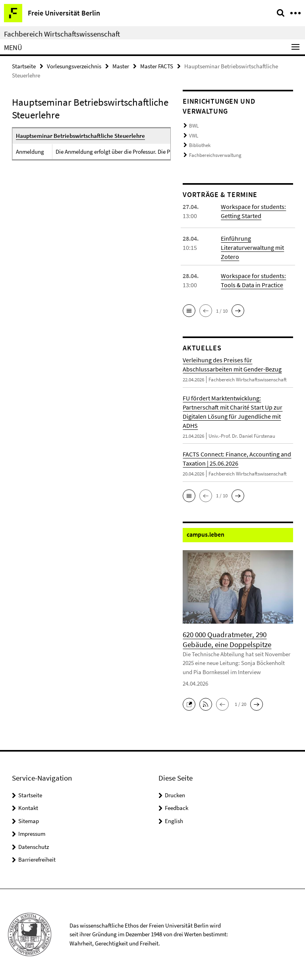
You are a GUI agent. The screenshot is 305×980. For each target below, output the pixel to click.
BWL (194, 126)
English (174, 821)
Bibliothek (200, 145)
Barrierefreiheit (37, 859)
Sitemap (29, 821)
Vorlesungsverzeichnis (74, 66)
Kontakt (28, 808)
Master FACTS (157, 66)
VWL (194, 136)
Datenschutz (34, 847)
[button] (189, 311)
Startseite (24, 66)
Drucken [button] (175, 795)
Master (121, 66)
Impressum (32, 834)
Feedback (177, 808)
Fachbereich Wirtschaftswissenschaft (62, 34)
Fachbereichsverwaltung (215, 155)
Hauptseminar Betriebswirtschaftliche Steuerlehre (80, 136)
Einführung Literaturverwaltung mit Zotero (252, 247)
